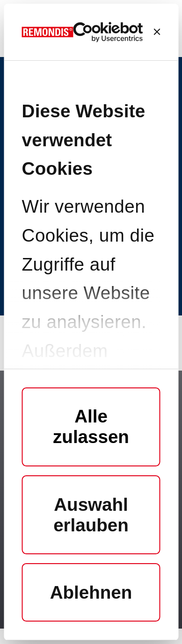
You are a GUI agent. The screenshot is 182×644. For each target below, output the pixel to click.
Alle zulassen (91, 426)
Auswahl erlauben (91, 515)
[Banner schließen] (157, 32)
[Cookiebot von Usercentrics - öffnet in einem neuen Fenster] (108, 32)
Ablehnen (91, 592)
